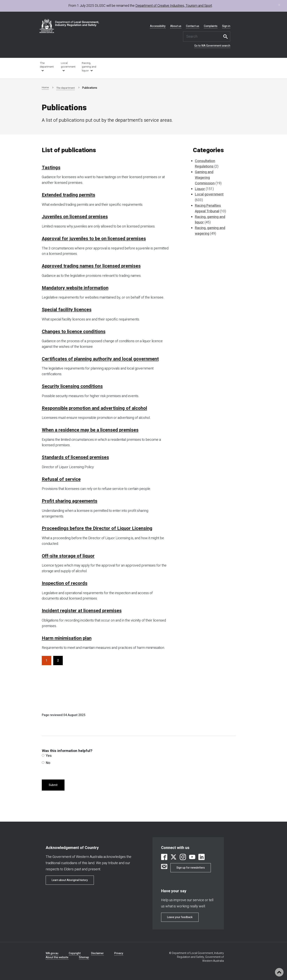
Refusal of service (61, 479)
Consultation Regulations (205, 164)
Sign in (226, 26)
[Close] (279, 5)
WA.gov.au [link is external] (52, 953)
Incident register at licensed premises (82, 611)
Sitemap (84, 957)
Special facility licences (67, 310)
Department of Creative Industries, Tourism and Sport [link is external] (174, 6)
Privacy (119, 953)
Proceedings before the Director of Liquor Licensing (97, 529)
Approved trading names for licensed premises (91, 266)
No (46, 763)
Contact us (193, 26)
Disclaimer (97, 953)
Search (226, 36)
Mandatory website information (75, 288)
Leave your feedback (180, 917)
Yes (47, 756)
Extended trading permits (68, 195)
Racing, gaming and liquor (89, 67)
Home (45, 87)
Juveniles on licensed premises (75, 217)
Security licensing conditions (72, 386)
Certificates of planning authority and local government (100, 359)
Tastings (51, 168)
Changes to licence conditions (74, 332)
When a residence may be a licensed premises (90, 430)
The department (66, 88)
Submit (53, 785)
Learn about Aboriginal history (70, 880)
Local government (68, 65)
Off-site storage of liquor (68, 556)
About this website (57, 957)
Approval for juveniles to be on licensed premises (94, 239)
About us (176, 26)
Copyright (75, 953)
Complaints (211, 26)
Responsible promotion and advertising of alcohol (94, 408)
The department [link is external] (47, 65)
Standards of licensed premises (75, 457)
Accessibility (158, 26)
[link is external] (164, 858)
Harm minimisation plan (67, 638)
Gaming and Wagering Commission (205, 178)
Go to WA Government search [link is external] (212, 46)
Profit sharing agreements (70, 501)
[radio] (43, 755)
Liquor (200, 189)
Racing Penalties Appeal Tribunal (208, 208)
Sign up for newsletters (191, 868)
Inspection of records (65, 583)
